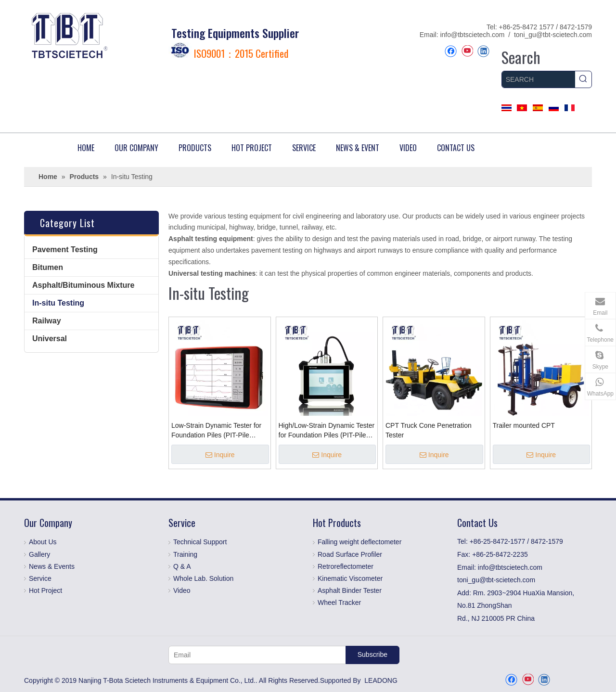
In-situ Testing (58, 303)
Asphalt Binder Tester (350, 590)
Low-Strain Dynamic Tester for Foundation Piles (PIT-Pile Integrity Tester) (216, 431)
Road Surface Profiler (350, 554)
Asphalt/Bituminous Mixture (83, 285)
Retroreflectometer (346, 566)
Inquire (220, 455)
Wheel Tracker (339, 602)
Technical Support (200, 542)
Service (40, 578)
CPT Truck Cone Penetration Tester (429, 430)
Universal (50, 339)
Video (182, 590)
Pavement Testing (65, 250)
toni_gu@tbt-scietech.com (553, 35)
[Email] (255, 655)
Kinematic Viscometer (350, 578)
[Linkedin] (483, 51)
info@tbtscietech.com (472, 35)
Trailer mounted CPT (524, 425)
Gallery (39, 554)
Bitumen (48, 267)
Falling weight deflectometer (359, 542)
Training (185, 554)
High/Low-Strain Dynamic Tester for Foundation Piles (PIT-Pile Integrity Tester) (327, 431)
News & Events (52, 566)
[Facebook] (451, 51)
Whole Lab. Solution (203, 578)
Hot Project (45, 590)
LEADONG (381, 680)
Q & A (182, 566)
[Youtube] (467, 51)
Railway (47, 321)
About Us (43, 542)
